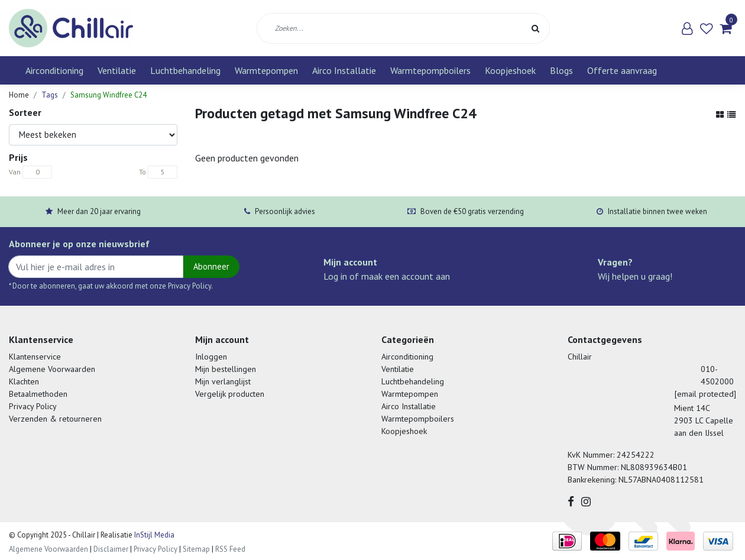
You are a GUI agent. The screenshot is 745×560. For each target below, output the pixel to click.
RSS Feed (230, 549)
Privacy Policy (33, 406)
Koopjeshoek (510, 70)
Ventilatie (117, 70)
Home (19, 95)
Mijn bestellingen (226, 369)
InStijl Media (153, 535)
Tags (50, 95)
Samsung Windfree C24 (108, 95)
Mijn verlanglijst (223, 381)
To (142, 172)
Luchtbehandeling (185, 70)
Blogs (561, 70)
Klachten (24, 381)
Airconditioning (54, 70)
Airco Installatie (344, 70)
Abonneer (211, 266)
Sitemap (196, 549)
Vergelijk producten (230, 394)
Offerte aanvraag (622, 70)
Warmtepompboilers (430, 70)
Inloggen (211, 357)
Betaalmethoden (38, 394)
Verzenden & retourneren (55, 419)
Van (15, 172)
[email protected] (705, 394)
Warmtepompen (266, 70)
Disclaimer (111, 549)
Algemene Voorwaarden (52, 369)
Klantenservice (35, 357)
